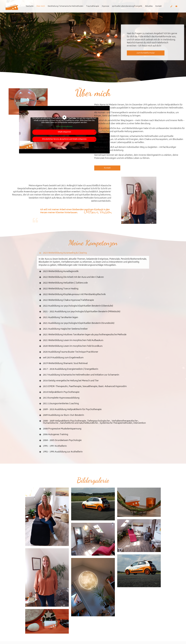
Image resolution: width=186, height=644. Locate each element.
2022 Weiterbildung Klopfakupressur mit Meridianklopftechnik (74, 295)
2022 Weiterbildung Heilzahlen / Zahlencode (65, 283)
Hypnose (105, 6)
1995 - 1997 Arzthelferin (55, 446)
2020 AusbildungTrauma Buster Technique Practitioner (71, 352)
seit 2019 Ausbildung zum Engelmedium (63, 358)
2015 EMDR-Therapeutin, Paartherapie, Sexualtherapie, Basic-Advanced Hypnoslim (85, 387)
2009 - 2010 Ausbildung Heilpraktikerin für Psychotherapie (72, 410)
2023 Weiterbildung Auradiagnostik (61, 272)
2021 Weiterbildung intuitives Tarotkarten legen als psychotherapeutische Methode (85, 335)
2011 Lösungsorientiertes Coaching (61, 404)
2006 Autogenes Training (56, 435)
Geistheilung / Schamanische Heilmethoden (66, 6)
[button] (93, 253)
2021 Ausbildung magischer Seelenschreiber (65, 329)
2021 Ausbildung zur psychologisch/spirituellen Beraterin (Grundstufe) (79, 323)
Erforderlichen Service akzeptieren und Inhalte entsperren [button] (64, 139)
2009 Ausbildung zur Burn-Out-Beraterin (63, 415)
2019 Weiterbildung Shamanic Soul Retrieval (65, 364)
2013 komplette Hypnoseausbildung (61, 398)
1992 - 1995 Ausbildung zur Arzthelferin (63, 452)
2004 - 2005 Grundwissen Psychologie (62, 440)
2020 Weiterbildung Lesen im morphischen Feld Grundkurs (73, 346)
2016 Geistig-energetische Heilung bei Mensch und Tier (71, 381)
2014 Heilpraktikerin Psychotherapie (61, 392)
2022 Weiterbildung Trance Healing (61, 289)
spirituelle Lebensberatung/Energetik (127, 6)
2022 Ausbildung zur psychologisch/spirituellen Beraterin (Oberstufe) (78, 306)
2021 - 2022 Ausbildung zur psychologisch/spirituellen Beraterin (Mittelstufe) (82, 312)
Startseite (30, 6)
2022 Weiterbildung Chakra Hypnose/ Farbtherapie (68, 300)
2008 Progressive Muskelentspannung (62, 429)
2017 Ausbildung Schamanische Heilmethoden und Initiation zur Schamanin (81, 375)
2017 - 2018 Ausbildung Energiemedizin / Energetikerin (71, 369)
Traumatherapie (93, 6)
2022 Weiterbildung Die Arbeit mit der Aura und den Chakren (73, 277)
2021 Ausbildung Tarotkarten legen (61, 318)
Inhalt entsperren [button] (64, 132)
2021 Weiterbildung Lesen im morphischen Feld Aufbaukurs (73, 340)
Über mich (41, 6)
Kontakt (159, 6)
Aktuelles (149, 6)
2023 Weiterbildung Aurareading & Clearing (65, 253)
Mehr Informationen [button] (64, 127)
